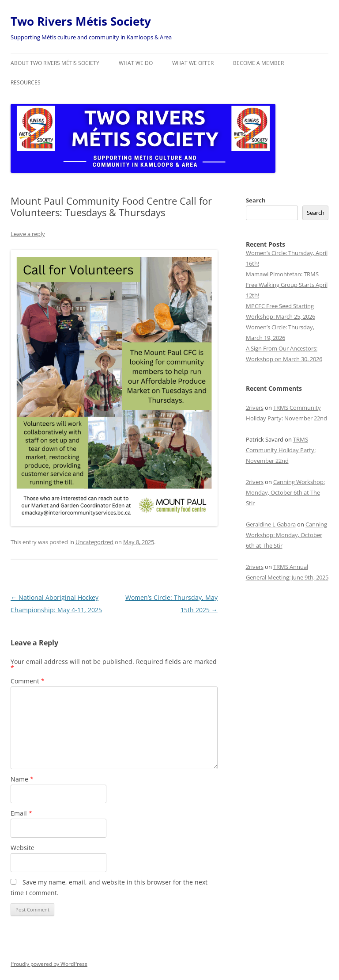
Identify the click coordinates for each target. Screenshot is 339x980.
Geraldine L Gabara (271, 524)
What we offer (193, 63)
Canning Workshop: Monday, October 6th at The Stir (285, 492)
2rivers (255, 408)
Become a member (258, 63)
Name (22, 779)
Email (21, 813)
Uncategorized (94, 542)
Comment (28, 681)
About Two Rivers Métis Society (55, 63)
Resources (26, 82)
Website (23, 848)
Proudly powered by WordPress (49, 964)
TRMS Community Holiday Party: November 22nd (281, 450)
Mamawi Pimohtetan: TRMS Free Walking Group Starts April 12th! (287, 285)
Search (256, 200)
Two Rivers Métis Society (81, 21)
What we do (136, 63)
